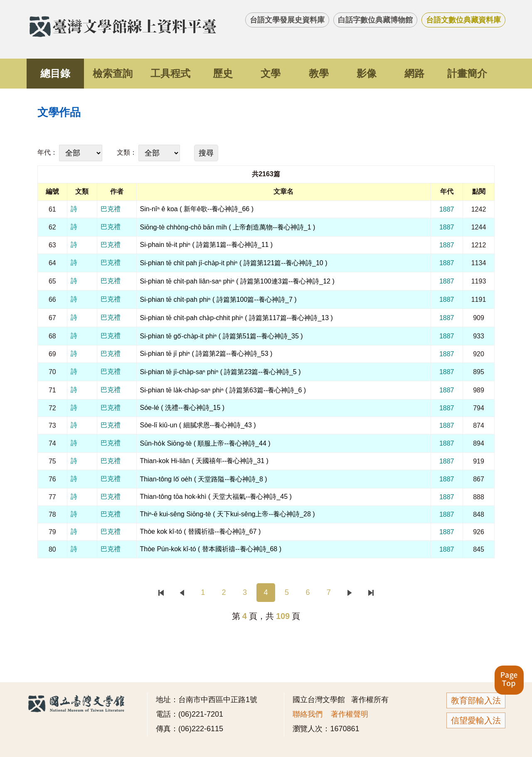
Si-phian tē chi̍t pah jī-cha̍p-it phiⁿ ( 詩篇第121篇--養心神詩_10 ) (234, 263)
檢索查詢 (113, 73)
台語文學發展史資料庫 (287, 20)
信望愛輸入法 (476, 720)
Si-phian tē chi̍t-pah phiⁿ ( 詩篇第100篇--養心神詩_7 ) (218, 300)
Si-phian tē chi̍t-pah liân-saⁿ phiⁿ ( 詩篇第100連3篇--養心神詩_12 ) (237, 281)
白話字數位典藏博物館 (375, 20)
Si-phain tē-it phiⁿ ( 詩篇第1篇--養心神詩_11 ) (207, 245)
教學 (319, 73)
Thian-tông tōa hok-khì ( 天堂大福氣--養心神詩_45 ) (216, 497)
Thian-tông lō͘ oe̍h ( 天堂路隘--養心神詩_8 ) (204, 479)
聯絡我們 (308, 714)
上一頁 (182, 593)
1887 (447, 209)
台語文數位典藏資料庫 (463, 20)
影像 (367, 73)
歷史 (223, 73)
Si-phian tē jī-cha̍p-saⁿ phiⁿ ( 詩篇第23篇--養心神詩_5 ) (220, 372)
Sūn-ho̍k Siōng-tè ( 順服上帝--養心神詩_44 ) (205, 443)
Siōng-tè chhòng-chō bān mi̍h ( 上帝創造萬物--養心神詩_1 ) (228, 227)
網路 (414, 73)
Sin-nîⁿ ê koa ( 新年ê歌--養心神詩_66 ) (197, 209)
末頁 (371, 593)
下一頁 (350, 593)
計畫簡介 (467, 73)
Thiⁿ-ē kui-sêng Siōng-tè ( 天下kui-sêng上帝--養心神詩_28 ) (228, 514)
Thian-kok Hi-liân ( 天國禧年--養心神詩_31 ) (204, 461)
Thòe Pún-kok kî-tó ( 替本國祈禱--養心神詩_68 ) (211, 549)
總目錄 (55, 73)
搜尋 (206, 153)
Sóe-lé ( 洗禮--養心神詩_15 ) (182, 408)
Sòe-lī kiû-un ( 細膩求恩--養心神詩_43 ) (198, 425)
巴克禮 (111, 209)
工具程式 (170, 73)
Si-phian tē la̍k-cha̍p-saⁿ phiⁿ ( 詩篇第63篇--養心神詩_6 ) (223, 390)
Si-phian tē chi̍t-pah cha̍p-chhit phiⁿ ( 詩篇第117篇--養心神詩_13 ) (236, 318)
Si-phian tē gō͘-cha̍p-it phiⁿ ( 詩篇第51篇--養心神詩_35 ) (222, 336)
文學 (271, 73)
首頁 (161, 593)
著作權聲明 (350, 714)
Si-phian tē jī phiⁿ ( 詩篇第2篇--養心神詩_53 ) (206, 354)
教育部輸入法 (476, 700)
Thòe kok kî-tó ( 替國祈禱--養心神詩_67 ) (201, 531)
